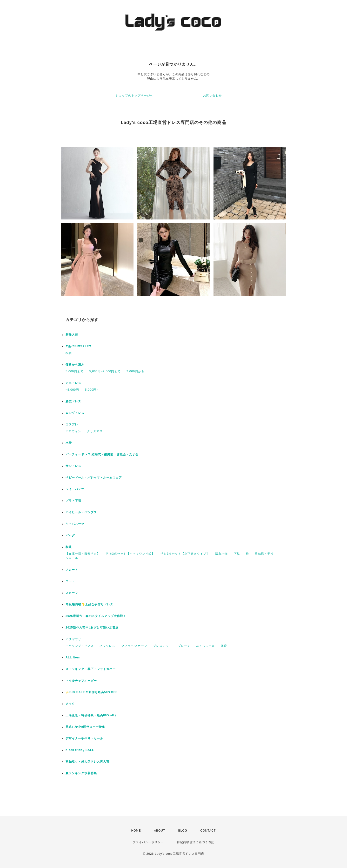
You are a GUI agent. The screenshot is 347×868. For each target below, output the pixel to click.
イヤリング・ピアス (80, 646)
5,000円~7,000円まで (105, 371)
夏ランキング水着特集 (81, 773)
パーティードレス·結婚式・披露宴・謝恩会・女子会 (102, 454)
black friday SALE (80, 750)
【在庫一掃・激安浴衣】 (83, 554)
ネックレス (107, 646)
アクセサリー (75, 639)
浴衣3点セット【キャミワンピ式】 (130, 554)
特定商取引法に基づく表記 (196, 842)
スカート (72, 570)
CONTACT (208, 831)
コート (70, 581)
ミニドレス (73, 383)
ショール (72, 558)
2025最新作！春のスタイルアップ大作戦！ (96, 616)
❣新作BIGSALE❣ (79, 346)
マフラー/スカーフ (134, 646)
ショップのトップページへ (134, 96)
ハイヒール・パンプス (81, 512)
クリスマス (95, 431)
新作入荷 (72, 335)
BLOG (183, 831)
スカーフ (72, 593)
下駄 (237, 554)
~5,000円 (72, 390)
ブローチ (184, 646)
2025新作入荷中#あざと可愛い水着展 (92, 628)
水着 (69, 443)
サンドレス (73, 466)
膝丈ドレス (73, 401)
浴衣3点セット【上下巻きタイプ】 (185, 554)
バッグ (70, 535)
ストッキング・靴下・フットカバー (91, 669)
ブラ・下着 (73, 501)
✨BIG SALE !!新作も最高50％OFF (91, 692)
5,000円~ (92, 390)
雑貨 (224, 646)
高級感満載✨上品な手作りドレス (89, 604)
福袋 (69, 353)
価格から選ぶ (75, 365)
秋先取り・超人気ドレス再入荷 (87, 762)
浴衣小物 (221, 554)
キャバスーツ (75, 524)
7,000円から (135, 371)
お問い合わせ (213, 96)
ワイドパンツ (75, 489)
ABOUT (160, 831)
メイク (70, 704)
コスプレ (72, 424)
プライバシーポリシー (148, 842)
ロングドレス (75, 413)
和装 (69, 547)
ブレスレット (162, 646)
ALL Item (73, 657)
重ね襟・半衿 (264, 554)
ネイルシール (206, 646)
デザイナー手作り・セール (84, 738)
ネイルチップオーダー (81, 681)
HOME (136, 831)
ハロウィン (73, 431)
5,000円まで (74, 371)
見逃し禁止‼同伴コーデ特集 (85, 727)
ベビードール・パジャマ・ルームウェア (94, 478)
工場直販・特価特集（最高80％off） (92, 715)
